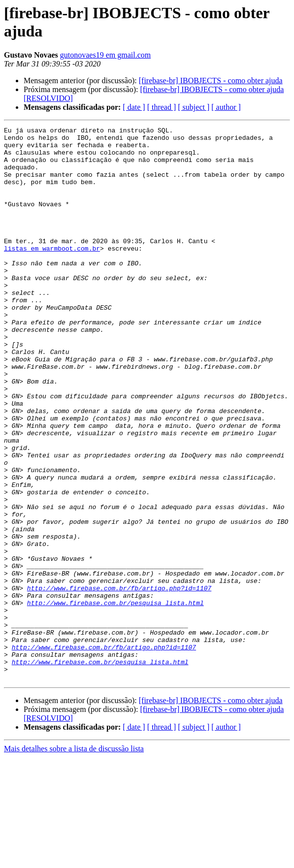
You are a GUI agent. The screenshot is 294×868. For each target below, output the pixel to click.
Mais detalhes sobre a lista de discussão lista (74, 859)
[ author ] (226, 107)
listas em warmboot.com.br (52, 273)
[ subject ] (194, 107)
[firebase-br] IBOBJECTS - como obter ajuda (211, 80)
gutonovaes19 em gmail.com (105, 55)
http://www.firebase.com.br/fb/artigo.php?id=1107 (119, 681)
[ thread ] (162, 107)
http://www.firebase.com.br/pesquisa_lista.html (115, 699)
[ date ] (134, 107)
